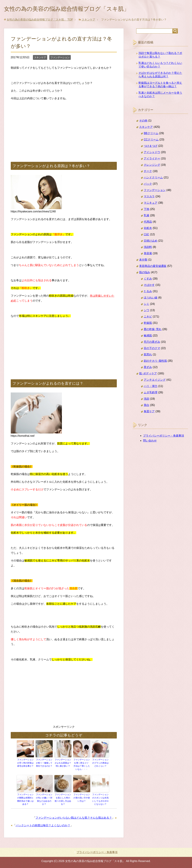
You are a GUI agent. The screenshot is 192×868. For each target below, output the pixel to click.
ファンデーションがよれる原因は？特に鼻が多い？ (63, 763)
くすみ (148, 279)
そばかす (149, 286)
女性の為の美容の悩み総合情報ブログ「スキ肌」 (72, 9)
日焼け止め (151, 241)
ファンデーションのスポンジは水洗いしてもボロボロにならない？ (100, 799)
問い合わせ (150, 441)
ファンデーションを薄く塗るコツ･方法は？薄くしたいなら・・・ (82, 765)
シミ (146, 305)
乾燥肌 (148, 324)
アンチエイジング (155, 380)
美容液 (148, 254)
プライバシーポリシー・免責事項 (164, 436)
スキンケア (40, 58)
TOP (40, 20)
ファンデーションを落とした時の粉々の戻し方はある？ (63, 799)
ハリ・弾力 (151, 387)
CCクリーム (151, 140)
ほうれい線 (151, 298)
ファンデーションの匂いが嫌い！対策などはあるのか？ (44, 799)
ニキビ (148, 317)
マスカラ (149, 197)
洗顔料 (148, 248)
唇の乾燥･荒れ (153, 330)
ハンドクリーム (153, 178)
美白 (146, 406)
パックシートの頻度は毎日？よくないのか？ (43, 825)
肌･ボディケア (148, 374)
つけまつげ (151, 147)
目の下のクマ (152, 349)
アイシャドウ (152, 153)
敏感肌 (148, 336)
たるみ (148, 292)
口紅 (146, 235)
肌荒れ (148, 355)
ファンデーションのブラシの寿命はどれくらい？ (100, 763)
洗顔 (146, 399)
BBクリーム (151, 134)
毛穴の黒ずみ (152, 343)
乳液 (146, 216)
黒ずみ (148, 368)
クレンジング (152, 165)
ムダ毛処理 (151, 393)
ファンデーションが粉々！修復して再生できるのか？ (44, 763)
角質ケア (149, 412)
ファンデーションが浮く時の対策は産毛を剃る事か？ (25, 763)
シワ (146, 311)
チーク (148, 172)
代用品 (148, 222)
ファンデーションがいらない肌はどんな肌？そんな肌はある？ (74, 818)
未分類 (143, 260)
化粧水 (148, 229)
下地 (146, 210)
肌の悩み (145, 273)
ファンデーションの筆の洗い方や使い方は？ (82, 798)
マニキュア (151, 203)
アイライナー (152, 159)
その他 (143, 121)
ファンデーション (60, 58)
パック (148, 184)
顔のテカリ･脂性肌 (155, 361)
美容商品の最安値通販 (153, 267)
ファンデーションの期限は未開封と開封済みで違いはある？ (25, 799)
